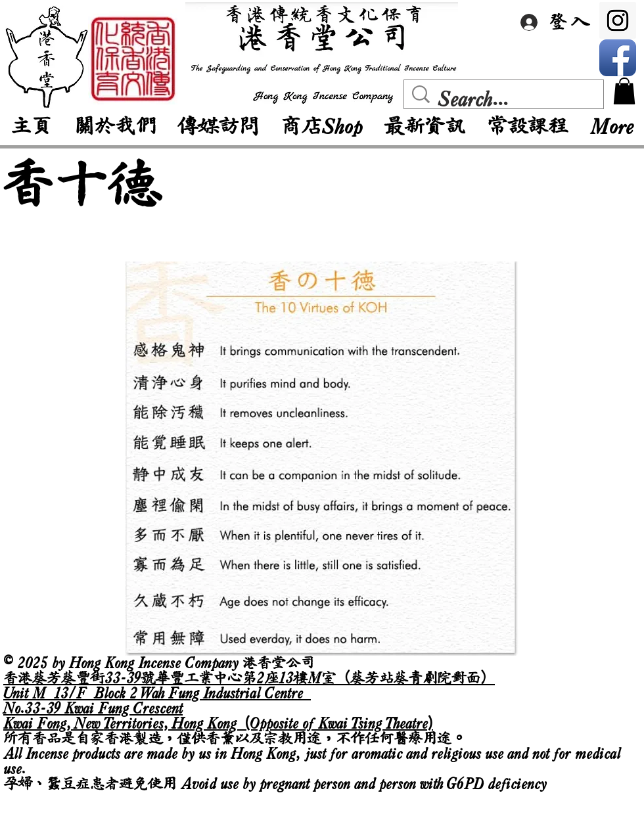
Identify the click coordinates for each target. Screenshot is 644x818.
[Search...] (507, 99)
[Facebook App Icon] (618, 58)
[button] (624, 91)
